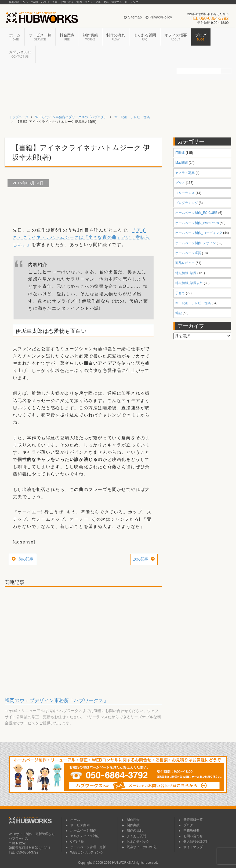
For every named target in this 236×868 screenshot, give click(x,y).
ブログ (201, 37)
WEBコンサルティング (84, 852)
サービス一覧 (40, 37)
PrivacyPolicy (159, 17)
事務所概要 (189, 830)
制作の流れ (116, 37)
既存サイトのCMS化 (139, 847)
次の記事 (141, 559)
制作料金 (131, 820)
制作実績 (90, 37)
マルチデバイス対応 (82, 836)
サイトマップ (191, 847)
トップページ (19, 117)
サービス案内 (78, 825)
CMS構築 (75, 841)
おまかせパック (136, 841)
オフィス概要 (176, 37)
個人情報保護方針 (194, 841)
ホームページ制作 (81, 830)
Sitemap (133, 17)
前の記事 (26, 559)
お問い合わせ (20, 54)
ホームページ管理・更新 (86, 847)
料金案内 (67, 37)
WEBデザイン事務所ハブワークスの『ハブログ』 (71, 117)
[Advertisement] (103, 205)
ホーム (15, 37)
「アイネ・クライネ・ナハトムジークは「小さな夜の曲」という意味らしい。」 (81, 237)
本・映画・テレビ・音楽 (132, 117)
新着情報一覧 (191, 820)
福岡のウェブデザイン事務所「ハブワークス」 (57, 701)
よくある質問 (145, 37)
